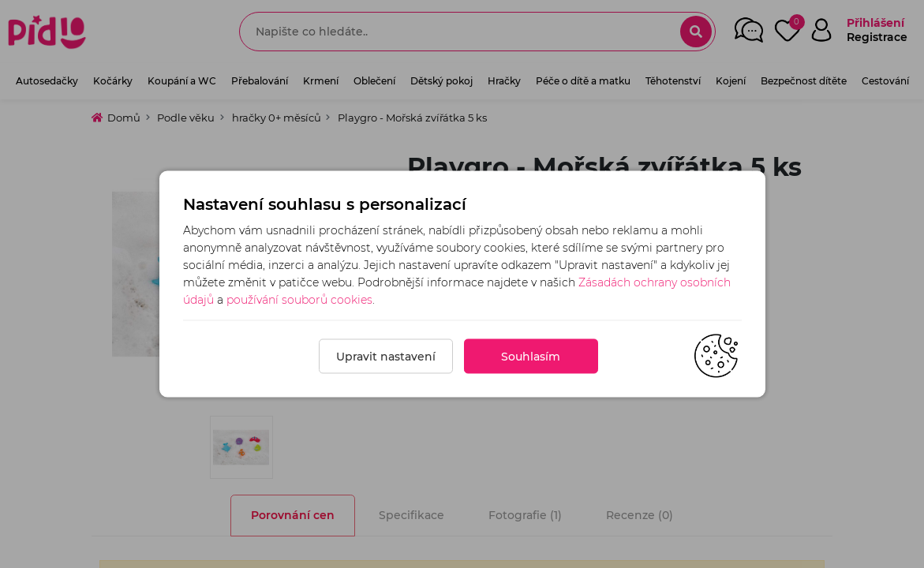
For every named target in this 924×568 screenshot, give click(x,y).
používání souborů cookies (299, 300)
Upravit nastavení (386, 357)
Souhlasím (531, 357)
